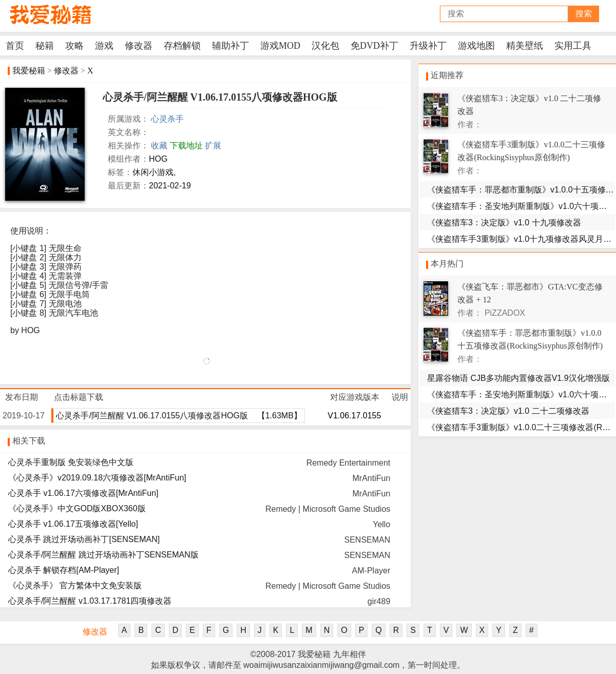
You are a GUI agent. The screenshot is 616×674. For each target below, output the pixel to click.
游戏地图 (476, 46)
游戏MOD (280, 46)
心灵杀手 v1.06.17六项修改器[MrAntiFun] (83, 493)
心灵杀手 (167, 119)
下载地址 (186, 146)
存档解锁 (182, 46)
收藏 (159, 146)
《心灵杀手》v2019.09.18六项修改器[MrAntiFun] (97, 478)
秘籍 (45, 46)
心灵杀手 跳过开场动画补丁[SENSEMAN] (84, 539)
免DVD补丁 (374, 46)
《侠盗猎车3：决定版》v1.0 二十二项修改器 (508, 411)
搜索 (584, 14)
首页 (15, 46)
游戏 (104, 46)
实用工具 (573, 46)
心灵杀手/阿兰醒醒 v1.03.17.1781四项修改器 (90, 601)
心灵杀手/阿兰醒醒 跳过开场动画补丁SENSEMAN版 (103, 555)
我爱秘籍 (29, 71)
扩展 (213, 146)
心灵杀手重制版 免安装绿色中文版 (71, 462)
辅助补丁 (230, 46)
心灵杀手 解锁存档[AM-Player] (64, 570)
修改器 (139, 46)
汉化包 (325, 46)
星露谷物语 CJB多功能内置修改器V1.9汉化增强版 (518, 378)
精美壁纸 (525, 46)
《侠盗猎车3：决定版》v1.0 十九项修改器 (504, 223)
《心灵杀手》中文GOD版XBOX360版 (77, 508)
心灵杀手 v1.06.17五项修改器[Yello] (73, 524)
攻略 (74, 46)
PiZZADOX (505, 313)
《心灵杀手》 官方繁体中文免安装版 (75, 585)
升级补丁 (428, 46)
